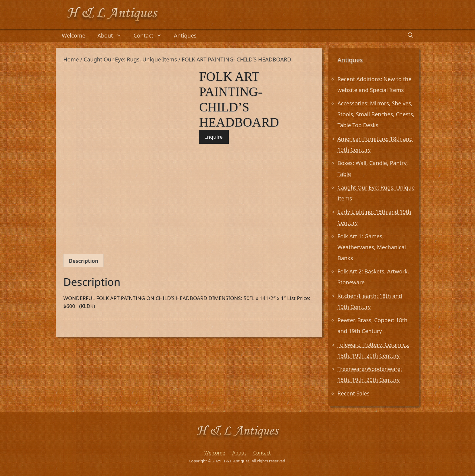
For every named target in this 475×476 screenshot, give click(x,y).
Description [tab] (83, 261)
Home (71, 59)
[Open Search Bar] (410, 35)
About (113, 35)
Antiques (185, 35)
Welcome (74, 35)
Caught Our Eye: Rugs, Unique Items (130, 59)
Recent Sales (354, 393)
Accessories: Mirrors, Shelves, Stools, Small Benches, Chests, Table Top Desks (376, 114)
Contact (151, 35)
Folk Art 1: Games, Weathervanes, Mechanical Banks (372, 247)
